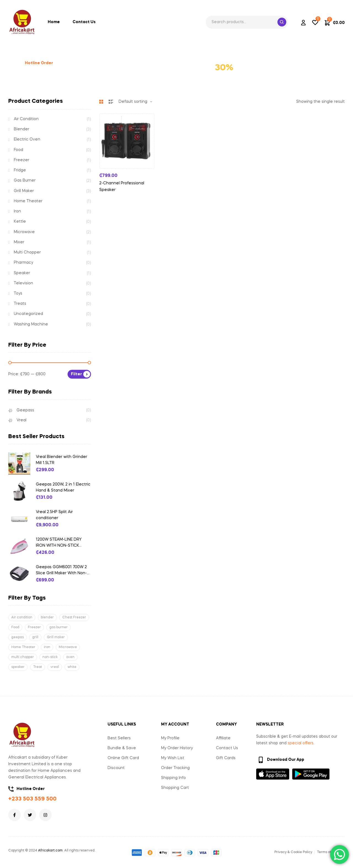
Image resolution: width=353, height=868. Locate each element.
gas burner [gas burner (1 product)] (58, 627)
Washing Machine (31, 324)
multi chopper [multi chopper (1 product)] (23, 657)
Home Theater (28, 201)
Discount (116, 768)
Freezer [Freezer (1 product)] (34, 627)
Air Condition (26, 119)
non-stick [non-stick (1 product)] (50, 657)
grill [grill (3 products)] (35, 637)
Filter (76, 374)
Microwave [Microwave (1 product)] (68, 647)
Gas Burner (25, 180)
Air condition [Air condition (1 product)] (22, 618)
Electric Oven (27, 139)
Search (282, 22)
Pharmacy (23, 263)
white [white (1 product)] (72, 667)
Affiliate (223, 738)
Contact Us (227, 748)
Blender (22, 129)
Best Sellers (119, 738)
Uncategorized (28, 314)
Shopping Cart (175, 788)
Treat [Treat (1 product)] (38, 667)
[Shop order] (135, 102)
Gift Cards (226, 758)
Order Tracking (175, 768)
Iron (17, 211)
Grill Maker (24, 191)
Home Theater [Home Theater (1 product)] (23, 647)
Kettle (20, 222)
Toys (18, 293)
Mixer (19, 242)
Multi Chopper (27, 252)
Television (23, 283)
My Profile (170, 738)
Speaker (22, 273)
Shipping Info (173, 778)
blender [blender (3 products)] (47, 618)
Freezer (22, 160)
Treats (20, 304)
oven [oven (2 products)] (70, 657)
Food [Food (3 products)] (15, 627)
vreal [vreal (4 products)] (55, 667)
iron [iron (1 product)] (47, 647)
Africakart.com (50, 851)
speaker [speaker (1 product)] (18, 667)
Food (18, 150)
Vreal (22, 420)
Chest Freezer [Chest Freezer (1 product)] (74, 618)
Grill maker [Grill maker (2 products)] (56, 637)
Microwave (24, 232)
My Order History (177, 748)
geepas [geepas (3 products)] (18, 637)
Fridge (20, 170)
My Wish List (173, 758)
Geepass (25, 410)
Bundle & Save (122, 748)
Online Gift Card (123, 758)
